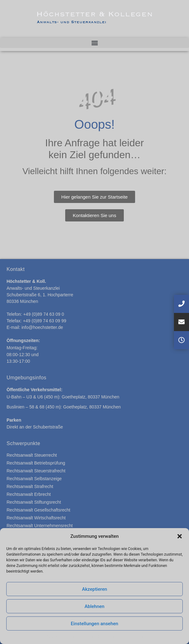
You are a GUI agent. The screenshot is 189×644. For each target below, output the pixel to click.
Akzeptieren (94, 589)
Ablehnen (94, 606)
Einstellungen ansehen (94, 624)
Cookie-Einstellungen (64, 636)
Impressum (134, 636)
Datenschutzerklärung (103, 636)
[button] (180, 536)
